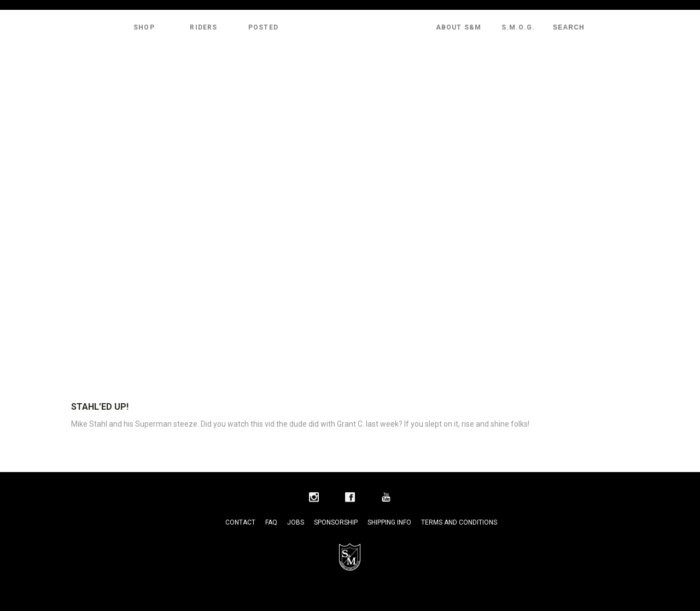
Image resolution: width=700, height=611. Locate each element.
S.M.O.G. (518, 27)
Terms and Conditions (459, 522)
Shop (144, 27)
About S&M (459, 27)
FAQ (271, 522)
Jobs (296, 522)
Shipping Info (389, 522)
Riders (203, 27)
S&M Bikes (350, 27)
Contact (240, 522)
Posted (263, 27)
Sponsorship (336, 522)
